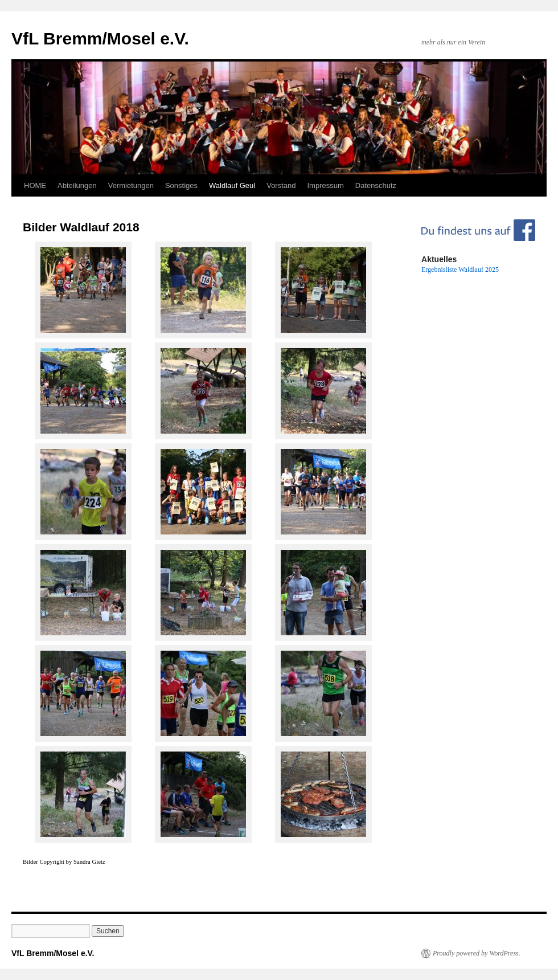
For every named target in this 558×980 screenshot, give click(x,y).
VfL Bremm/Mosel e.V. (100, 38)
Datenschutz (376, 185)
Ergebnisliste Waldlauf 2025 (460, 269)
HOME (35, 185)
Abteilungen (77, 185)
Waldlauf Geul (232, 185)
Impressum (326, 185)
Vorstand (281, 185)
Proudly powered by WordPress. (477, 953)
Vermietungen (131, 185)
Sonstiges (181, 185)
